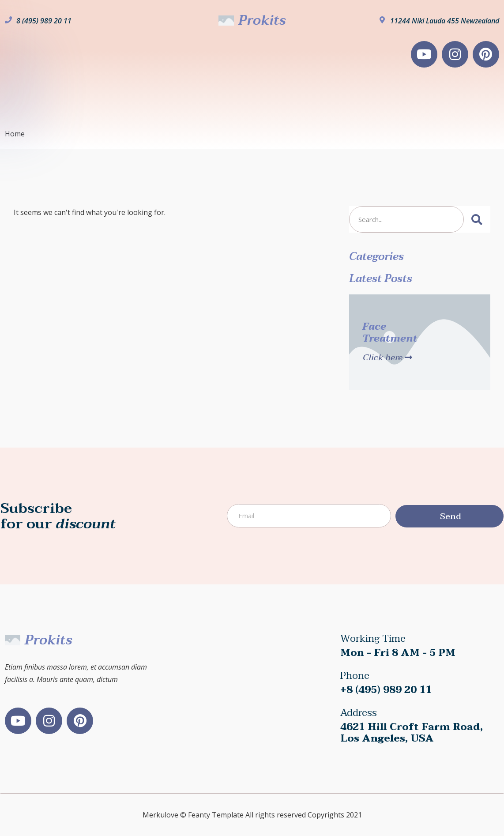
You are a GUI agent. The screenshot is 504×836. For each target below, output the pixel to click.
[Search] (477, 219)
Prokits (262, 21)
